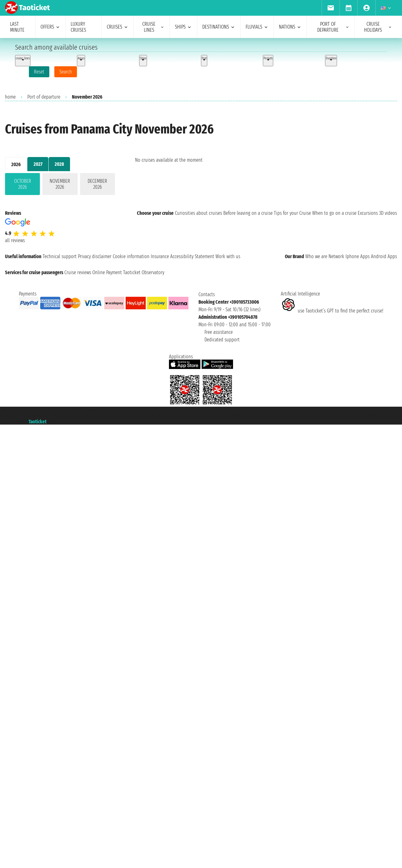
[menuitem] (331, 8)
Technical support (60, 256)
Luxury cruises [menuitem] (78, 27)
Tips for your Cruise (292, 213)
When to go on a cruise (334, 213)
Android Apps (384, 256)
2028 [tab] (59, 164)
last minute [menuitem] (17, 27)
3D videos (388, 213)
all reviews (15, 240)
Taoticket (38, 422)
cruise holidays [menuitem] (378, 27)
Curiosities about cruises (198, 213)
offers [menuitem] (50, 27)
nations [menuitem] (290, 27)
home (10, 97)
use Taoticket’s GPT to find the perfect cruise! (332, 311)
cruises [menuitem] (118, 27)
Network (336, 256)
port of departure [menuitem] (333, 27)
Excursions (368, 213)
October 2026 (23, 184)
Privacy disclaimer (95, 256)
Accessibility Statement (192, 256)
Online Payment (107, 272)
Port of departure (44, 97)
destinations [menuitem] (219, 27)
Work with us (228, 256)
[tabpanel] (60, 185)
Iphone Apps (358, 256)
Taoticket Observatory (144, 272)
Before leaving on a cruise (248, 213)
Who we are (316, 256)
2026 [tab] (16, 164)
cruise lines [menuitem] (153, 27)
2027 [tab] (38, 164)
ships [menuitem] (183, 27)
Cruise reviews (78, 272)
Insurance (160, 256)
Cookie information (131, 256)
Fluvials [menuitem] (257, 27)
